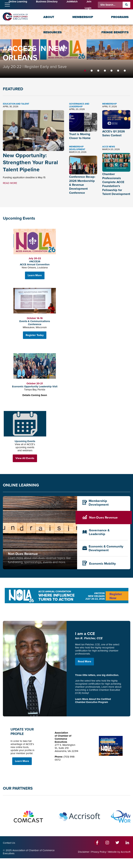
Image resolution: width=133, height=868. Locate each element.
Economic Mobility (99, 564)
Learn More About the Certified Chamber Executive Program (93, 701)
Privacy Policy (99, 852)
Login (88, 8)
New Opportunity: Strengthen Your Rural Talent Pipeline (30, 163)
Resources (52, 32)
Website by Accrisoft (119, 852)
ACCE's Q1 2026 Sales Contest (114, 133)
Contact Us (9, 843)
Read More (85, 661)
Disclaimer (84, 852)
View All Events (25, 458)
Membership (83, 17)
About (49, 17)
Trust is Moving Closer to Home (80, 136)
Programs (120, 17)
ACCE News (109, 147)
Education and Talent (16, 104)
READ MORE (10, 183)
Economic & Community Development (103, 548)
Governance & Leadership (96, 532)
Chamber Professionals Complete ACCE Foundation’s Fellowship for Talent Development (116, 184)
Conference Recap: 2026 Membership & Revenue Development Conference (82, 185)
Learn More (35, 275)
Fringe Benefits (115, 32)
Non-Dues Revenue (100, 518)
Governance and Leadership (79, 105)
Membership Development (77, 148)
